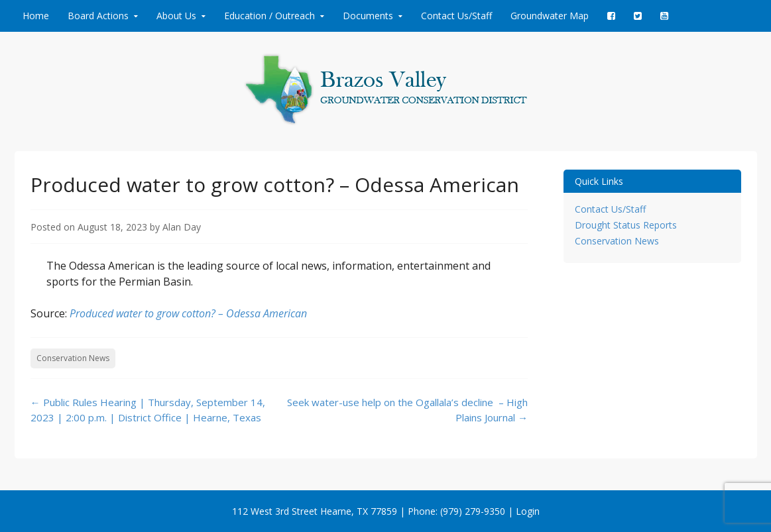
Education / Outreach (269, 16)
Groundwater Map (550, 16)
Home (36, 16)
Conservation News (73, 358)
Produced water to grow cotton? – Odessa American (188, 313)
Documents (368, 16)
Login (528, 511)
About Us (176, 16)
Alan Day (182, 227)
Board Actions (98, 16)
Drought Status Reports (626, 225)
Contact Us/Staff (456, 16)
